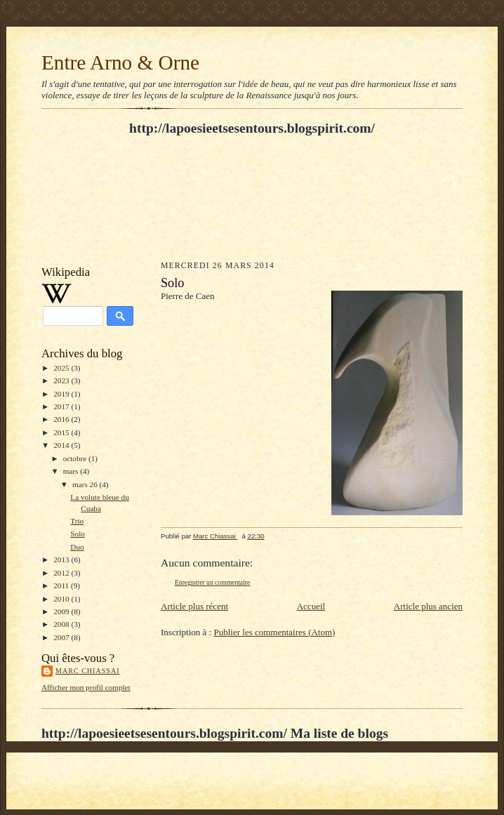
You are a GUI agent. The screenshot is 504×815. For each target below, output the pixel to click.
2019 (62, 394)
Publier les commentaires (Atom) (274, 632)
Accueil (311, 606)
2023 (62, 380)
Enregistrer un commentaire (212, 582)
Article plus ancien (428, 606)
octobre (76, 458)
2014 (62, 445)
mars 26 (86, 484)
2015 (62, 432)
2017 (62, 406)
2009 (62, 611)
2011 (62, 585)
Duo (77, 547)
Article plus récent (194, 606)
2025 (62, 368)
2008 (62, 624)
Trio (77, 521)
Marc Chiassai (88, 671)
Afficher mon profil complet (86, 687)
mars (72, 471)
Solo (78, 534)
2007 (62, 637)
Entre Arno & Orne (120, 62)
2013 (62, 559)
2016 (62, 419)
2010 (62, 599)
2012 (62, 573)
